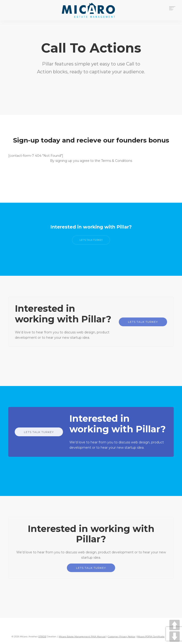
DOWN (175, 637)
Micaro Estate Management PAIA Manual (82, 637)
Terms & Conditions (117, 161)
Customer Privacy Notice (121, 637)
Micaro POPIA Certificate (151, 637)
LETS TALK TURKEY (143, 322)
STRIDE (42, 637)
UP (175, 625)
